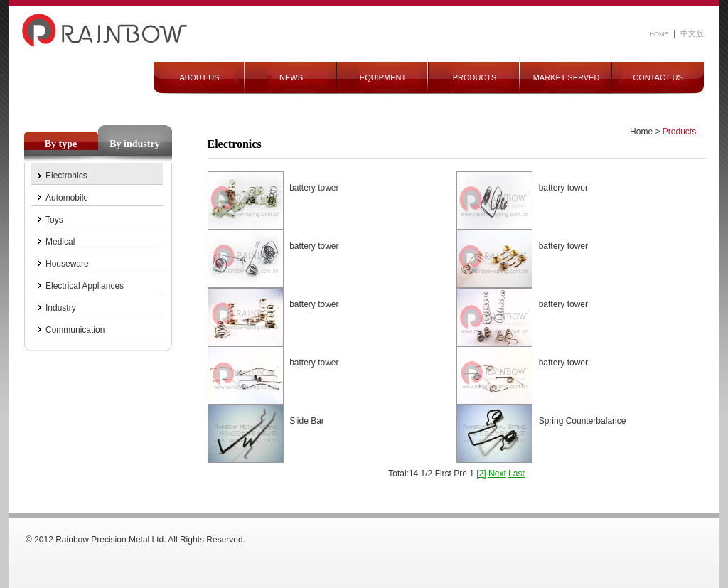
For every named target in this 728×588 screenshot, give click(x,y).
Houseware (67, 264)
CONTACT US (658, 77)
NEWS (291, 77)
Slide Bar (307, 421)
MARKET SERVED (567, 77)
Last (516, 474)
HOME (659, 34)
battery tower (314, 188)
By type (61, 144)
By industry (134, 144)
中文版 (692, 33)
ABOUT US (199, 77)
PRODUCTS (475, 77)
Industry (61, 308)
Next (497, 474)
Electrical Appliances (85, 286)
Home (641, 132)
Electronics (66, 176)
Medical (60, 242)
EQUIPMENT (383, 77)
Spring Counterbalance (583, 421)
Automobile (67, 198)
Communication (75, 330)
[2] (481, 474)
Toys (54, 220)
